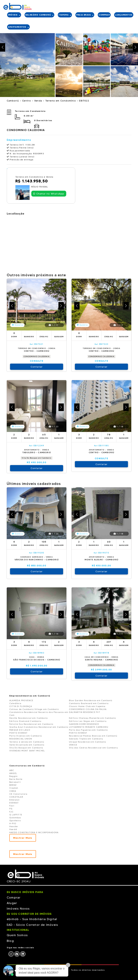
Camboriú (13, 101)
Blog (10, 941)
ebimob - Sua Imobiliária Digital (32, 919)
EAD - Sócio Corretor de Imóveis (32, 925)
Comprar (14, 898)
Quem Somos (17, 935)
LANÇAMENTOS (124, 15)
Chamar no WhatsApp (49, 194)
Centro (27, 101)
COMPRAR (104, 15)
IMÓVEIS (14, 15)
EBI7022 (84, 101)
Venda (39, 101)
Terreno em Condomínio (61, 101)
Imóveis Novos (18, 909)
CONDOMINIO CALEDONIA (37, 356)
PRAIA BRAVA (85, 15)
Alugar (12, 903)
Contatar (37, 367)
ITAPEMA (65, 15)
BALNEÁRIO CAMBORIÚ (40, 15)
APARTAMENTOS (18, 27)
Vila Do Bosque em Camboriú (36, 458)
